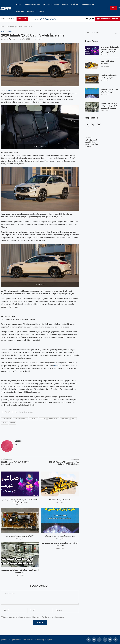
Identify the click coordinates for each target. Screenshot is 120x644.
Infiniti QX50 (53, 419)
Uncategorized (88, 5)
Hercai (65, 5)
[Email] (116, 640)
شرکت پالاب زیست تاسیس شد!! (60, 500)
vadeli (12, 423)
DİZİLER (75, 5)
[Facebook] (89, 640)
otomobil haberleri (32, 5)
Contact (42, 11)
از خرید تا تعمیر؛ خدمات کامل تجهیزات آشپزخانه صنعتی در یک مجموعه (109, 106)
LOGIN (113, 8)
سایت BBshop (90, 142)
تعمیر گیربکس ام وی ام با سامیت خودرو (47, 19)
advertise (20, 11)
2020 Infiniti (7, 419)
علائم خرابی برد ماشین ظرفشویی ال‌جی (20, 536)
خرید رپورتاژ (89, 146)
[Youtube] (93, 19)
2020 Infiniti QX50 (20, 419)
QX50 (74, 419)
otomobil (58, 366)
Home (19, 5)
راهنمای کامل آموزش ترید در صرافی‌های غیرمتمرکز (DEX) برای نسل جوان (110, 49)
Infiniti (10, 91)
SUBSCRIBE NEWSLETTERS (107, 19)
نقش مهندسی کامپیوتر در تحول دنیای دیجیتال (60, 536)
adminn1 (12, 39)
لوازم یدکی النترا (91, 140)
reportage (31, 11)
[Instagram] (90, 19)
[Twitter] (87, 19)
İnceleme (33, 419)
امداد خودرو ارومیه (91, 144)
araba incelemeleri (51, 5)
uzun (5, 423)
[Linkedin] (105, 640)
